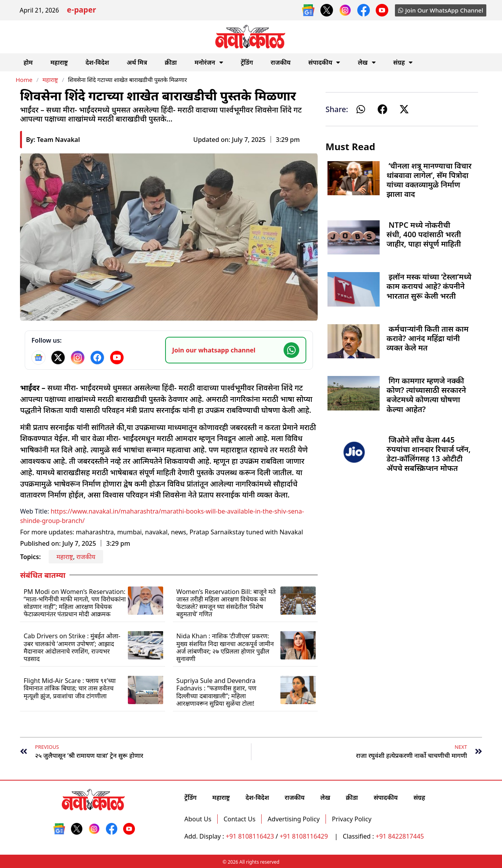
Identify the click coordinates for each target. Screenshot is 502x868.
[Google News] (38, 358)
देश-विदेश (97, 62)
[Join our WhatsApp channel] (236, 350)
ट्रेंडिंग (247, 62)
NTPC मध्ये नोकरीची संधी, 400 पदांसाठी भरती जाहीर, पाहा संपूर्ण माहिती (424, 234)
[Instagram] (78, 358)
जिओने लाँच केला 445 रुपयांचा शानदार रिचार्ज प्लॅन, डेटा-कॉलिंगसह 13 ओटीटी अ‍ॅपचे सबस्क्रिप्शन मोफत (429, 454)
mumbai (130, 532)
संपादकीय (324, 62)
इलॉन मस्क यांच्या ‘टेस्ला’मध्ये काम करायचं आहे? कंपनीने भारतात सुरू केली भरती (429, 286)
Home (24, 80)
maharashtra (95, 532)
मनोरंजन (209, 62)
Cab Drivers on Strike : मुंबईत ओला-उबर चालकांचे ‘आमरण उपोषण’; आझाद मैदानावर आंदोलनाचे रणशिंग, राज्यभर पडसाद (72, 647)
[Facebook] (97, 358)
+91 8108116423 (250, 836)
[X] (58, 358)
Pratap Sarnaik (211, 532)
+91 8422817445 (400, 836)
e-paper (81, 11)
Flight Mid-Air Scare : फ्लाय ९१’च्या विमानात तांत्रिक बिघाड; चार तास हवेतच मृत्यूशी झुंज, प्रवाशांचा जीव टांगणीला (70, 688)
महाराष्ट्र (59, 62)
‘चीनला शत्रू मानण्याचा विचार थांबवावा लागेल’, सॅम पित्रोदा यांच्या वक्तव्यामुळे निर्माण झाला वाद (429, 180)
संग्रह (403, 62)
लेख (366, 62)
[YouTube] (117, 358)
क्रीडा (171, 62)
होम (28, 62)
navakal (156, 532)
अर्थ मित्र (137, 62)
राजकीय (281, 62)
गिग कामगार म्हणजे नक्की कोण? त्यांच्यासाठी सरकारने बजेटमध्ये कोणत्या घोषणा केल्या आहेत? (427, 395)
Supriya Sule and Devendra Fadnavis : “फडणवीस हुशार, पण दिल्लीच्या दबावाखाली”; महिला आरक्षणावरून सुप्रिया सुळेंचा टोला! (216, 692)
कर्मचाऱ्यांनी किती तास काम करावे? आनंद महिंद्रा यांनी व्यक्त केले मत (428, 338)
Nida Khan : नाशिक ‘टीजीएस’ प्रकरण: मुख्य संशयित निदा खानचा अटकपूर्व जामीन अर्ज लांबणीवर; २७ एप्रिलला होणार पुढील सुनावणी (225, 647)
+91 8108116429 (305, 836)
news (179, 532)
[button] (361, 109)
